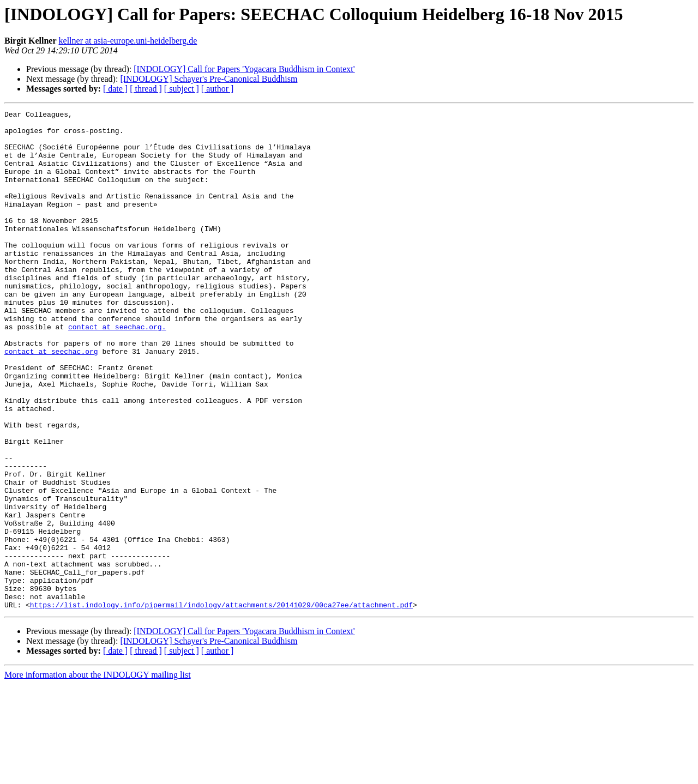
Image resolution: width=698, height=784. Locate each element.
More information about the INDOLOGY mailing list (98, 774)
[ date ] (115, 89)
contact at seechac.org (51, 400)
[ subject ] (182, 89)
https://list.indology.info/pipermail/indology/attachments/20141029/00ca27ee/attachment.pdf (221, 704)
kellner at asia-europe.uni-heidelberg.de (128, 41)
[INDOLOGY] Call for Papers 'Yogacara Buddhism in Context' (244, 69)
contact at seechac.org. (117, 371)
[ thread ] (146, 89)
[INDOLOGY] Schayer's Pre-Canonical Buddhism (209, 79)
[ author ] (218, 89)
